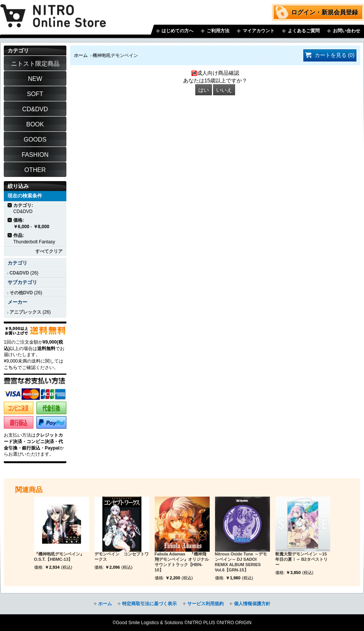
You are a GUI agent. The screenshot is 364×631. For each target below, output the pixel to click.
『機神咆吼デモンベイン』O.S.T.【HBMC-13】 (59, 557)
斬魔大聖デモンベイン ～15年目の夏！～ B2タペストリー (301, 559)
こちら (11, 368)
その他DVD (21, 293)
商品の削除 (10, 205)
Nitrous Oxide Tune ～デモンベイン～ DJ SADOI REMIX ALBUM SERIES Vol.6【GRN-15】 (241, 562)
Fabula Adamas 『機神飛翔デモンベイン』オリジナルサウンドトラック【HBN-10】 (182, 562)
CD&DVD (19, 273)
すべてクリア (49, 251)
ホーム (81, 55)
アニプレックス (25, 312)
